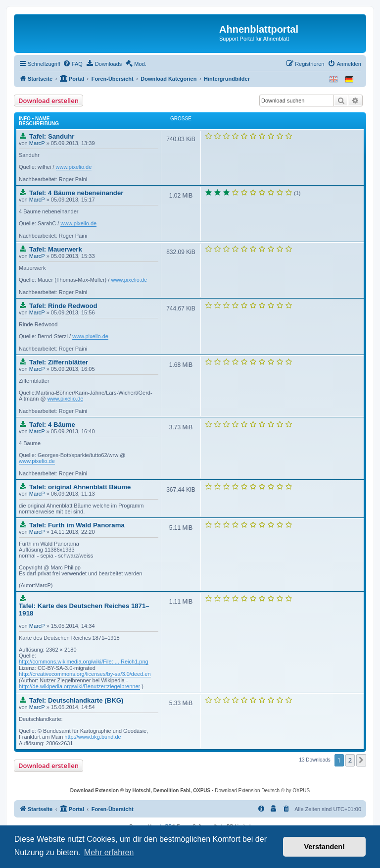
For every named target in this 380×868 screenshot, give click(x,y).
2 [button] (350, 760)
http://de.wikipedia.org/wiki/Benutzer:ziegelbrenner (79, 686)
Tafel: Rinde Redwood (63, 306)
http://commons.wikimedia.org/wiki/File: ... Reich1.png (84, 662)
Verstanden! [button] (325, 847)
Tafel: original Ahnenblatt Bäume (80, 487)
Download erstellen (48, 101)
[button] (361, 760)
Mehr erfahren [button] (109, 852)
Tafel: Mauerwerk (56, 249)
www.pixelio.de (74, 167)
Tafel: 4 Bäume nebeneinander (76, 193)
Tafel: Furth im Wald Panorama (77, 525)
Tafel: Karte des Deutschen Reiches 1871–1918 (84, 610)
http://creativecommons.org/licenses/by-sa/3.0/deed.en (85, 674)
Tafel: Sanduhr (52, 136)
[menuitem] (73, 64)
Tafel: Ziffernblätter (59, 362)
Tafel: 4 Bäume (52, 425)
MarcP (37, 143)
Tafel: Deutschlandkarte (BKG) (76, 700)
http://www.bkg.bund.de (93, 737)
